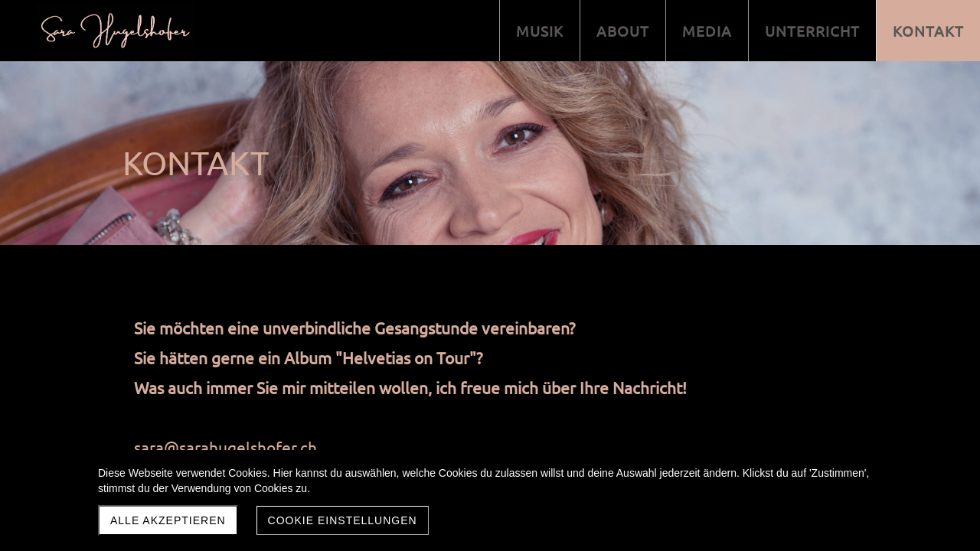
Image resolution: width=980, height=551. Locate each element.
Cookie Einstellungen (343, 520)
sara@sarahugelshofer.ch (225, 447)
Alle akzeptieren (168, 520)
